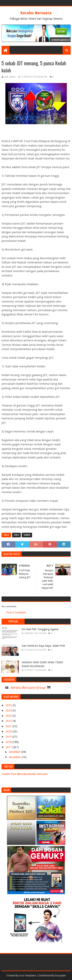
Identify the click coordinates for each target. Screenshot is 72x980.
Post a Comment (16, 612)
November (15, 757)
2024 (9, 710)
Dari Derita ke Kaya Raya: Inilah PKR (43, 646)
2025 (9, 705)
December (15, 752)
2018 (9, 742)
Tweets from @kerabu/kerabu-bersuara (25, 774)
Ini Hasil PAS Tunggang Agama (40, 629)
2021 (9, 726)
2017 (9, 747)
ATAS (16, 535)
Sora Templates (28, 975)
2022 (9, 721)
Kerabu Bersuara (36, 13)
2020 (9, 731)
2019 (9, 737)
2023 (9, 716)
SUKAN (27, 535)
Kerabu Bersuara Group (28, 688)
